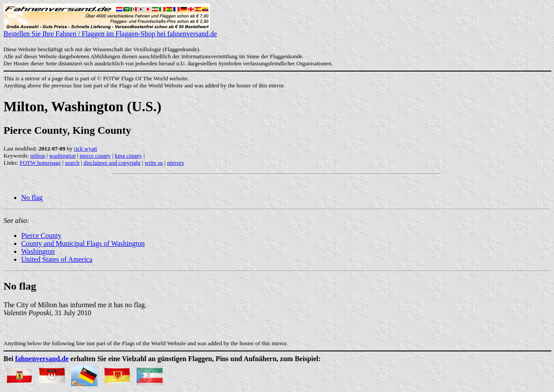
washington (62, 156)
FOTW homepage (40, 163)
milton (38, 156)
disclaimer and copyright (112, 163)
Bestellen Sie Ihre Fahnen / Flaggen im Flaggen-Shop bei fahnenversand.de (110, 31)
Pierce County (41, 236)
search (72, 163)
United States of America (57, 259)
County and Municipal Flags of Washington (83, 243)
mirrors (175, 163)
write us (154, 163)
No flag (32, 198)
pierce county (95, 156)
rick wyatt (86, 149)
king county (128, 156)
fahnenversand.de (42, 359)
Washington (38, 251)
